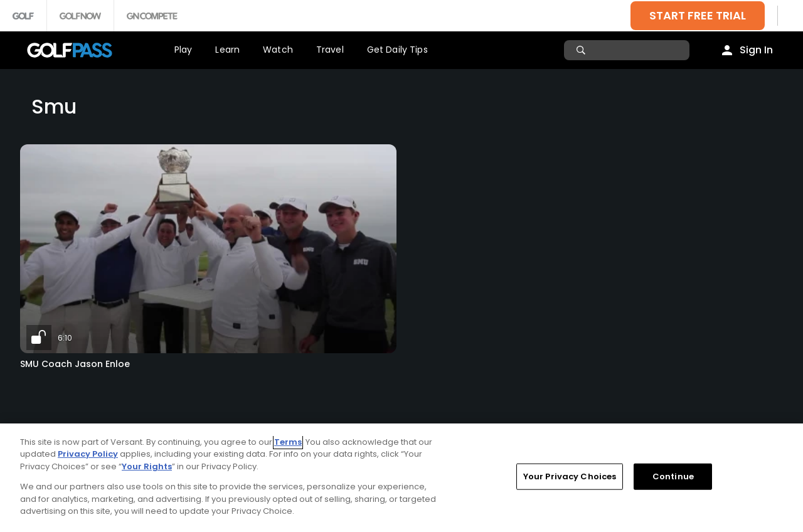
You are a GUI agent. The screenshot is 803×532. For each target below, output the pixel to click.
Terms (288, 442)
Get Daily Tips (397, 50)
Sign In (756, 50)
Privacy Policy (88, 454)
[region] (401, 478)
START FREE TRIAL (698, 15)
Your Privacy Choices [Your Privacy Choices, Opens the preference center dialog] (570, 476)
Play (183, 50)
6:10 (65, 338)
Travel (330, 50)
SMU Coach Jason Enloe (75, 364)
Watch (278, 50)
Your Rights (147, 466)
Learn (227, 50)
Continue (673, 476)
